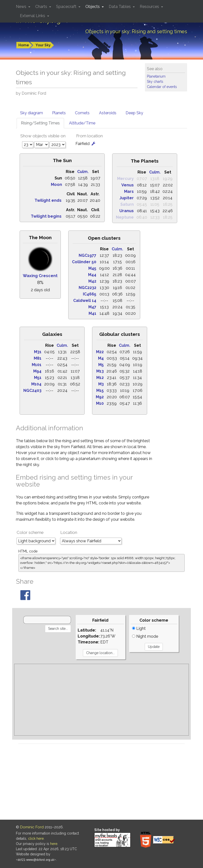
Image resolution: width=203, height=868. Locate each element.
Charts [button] (42, 7)
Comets (82, 113)
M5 (101, 365)
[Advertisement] (101, 700)
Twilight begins (46, 216)
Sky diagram (32, 113)
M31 (38, 352)
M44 (92, 275)
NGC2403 (32, 391)
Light (139, 628)
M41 (92, 313)
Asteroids (108, 113)
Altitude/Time (82, 123)
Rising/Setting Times (40, 123)
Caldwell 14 (85, 301)
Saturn (127, 204)
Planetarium (156, 76)
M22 (100, 352)
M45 (92, 268)
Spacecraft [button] (67, 7)
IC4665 (90, 294)
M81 (38, 358)
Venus (128, 185)
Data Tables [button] (120, 7)
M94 (37, 371)
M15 (100, 391)
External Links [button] (33, 16)
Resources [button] (150, 7)
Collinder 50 (84, 262)
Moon (56, 185)
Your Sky (43, 45)
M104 (36, 384)
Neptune (125, 217)
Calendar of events (162, 87)
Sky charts (155, 82)
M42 (92, 281)
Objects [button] (93, 7)
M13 (100, 371)
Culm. (83, 172)
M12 (100, 378)
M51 (38, 378)
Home (24, 45)
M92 (100, 397)
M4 (101, 358)
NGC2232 (87, 288)
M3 (101, 384)
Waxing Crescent (40, 276)
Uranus (127, 211)
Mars (129, 191)
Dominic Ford (32, 827)
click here (36, 839)
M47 (92, 307)
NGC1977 (87, 255)
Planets (59, 113)
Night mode (145, 636)
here (54, 844)
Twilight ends (48, 200)
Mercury (125, 179)
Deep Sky (134, 113)
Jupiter (127, 198)
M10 (100, 403)
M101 (37, 365)
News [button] (22, 7)
